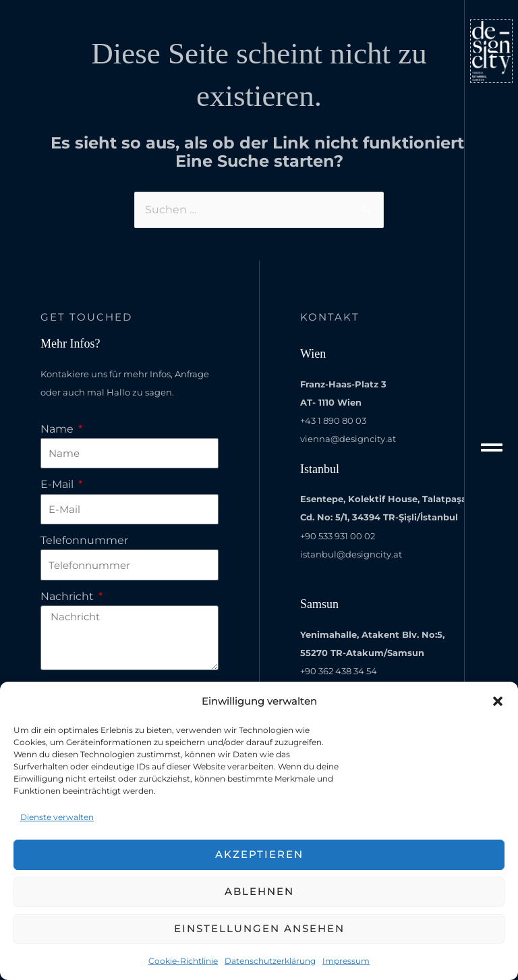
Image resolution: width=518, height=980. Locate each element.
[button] (498, 701)
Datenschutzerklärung (270, 961)
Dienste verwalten (57, 817)
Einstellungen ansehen (259, 928)
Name (58, 429)
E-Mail (58, 484)
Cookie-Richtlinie (183, 961)
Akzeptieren (259, 854)
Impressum (346, 961)
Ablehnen (259, 891)
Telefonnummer (84, 540)
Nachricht (68, 596)
